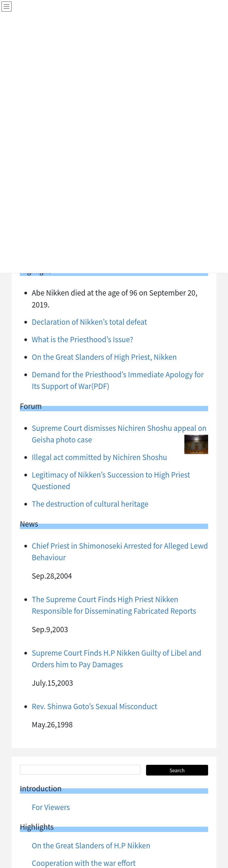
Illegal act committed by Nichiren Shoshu (99, 731)
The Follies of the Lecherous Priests (90, 749)
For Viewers (51, 579)
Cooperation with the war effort (84, 634)
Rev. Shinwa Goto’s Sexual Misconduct (95, 478)
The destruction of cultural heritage (90, 275)
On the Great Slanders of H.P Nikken (91, 617)
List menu (48, 805)
